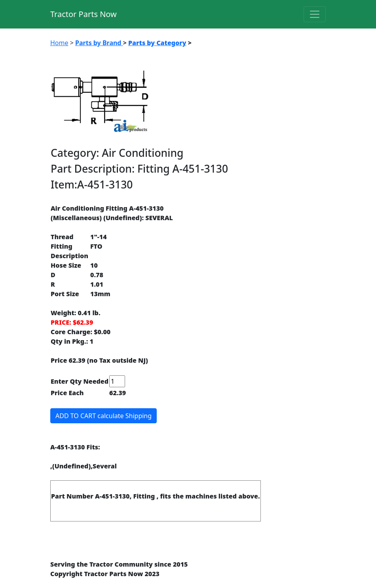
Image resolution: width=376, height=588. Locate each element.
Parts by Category (157, 43)
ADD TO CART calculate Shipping (103, 416)
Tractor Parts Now (84, 14)
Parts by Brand (99, 43)
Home (59, 43)
